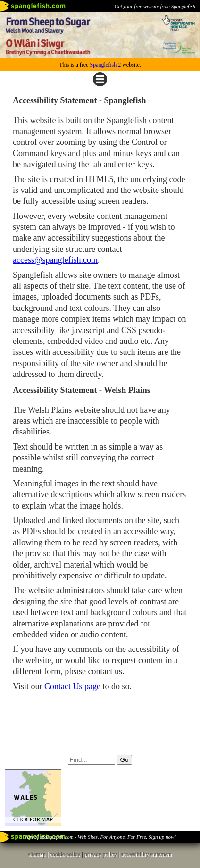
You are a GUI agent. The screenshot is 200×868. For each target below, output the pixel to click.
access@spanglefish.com (55, 260)
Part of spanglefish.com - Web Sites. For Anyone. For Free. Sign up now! (100, 837)
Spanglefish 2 (105, 65)
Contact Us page (72, 686)
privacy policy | (103, 854)
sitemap (37, 854)
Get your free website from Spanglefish (155, 6)
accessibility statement (146, 854)
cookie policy (65, 854)
